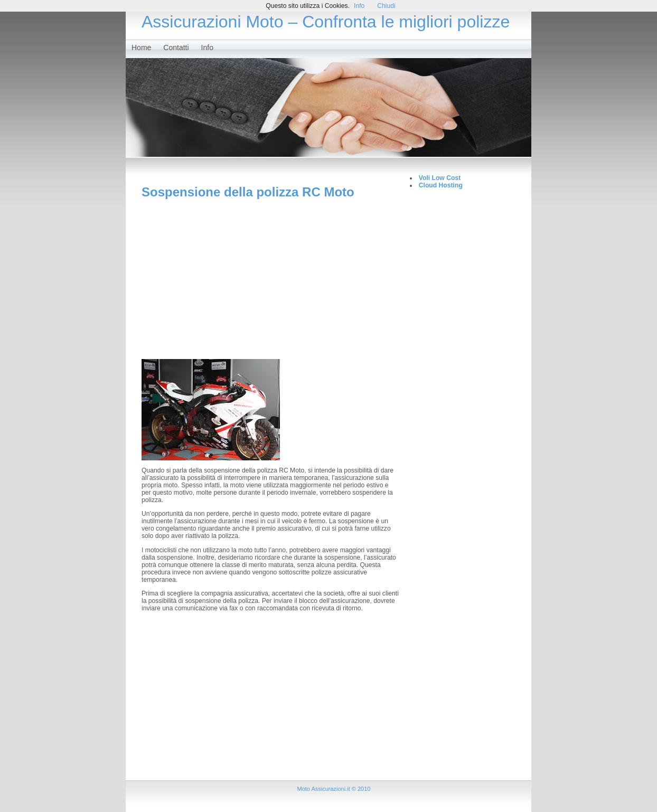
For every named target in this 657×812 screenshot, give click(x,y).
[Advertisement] (270, 279)
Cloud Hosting (441, 185)
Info (207, 48)
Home (141, 48)
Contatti (176, 48)
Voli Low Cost (440, 178)
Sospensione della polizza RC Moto (248, 192)
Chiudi (386, 6)
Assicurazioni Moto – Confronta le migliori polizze (326, 22)
